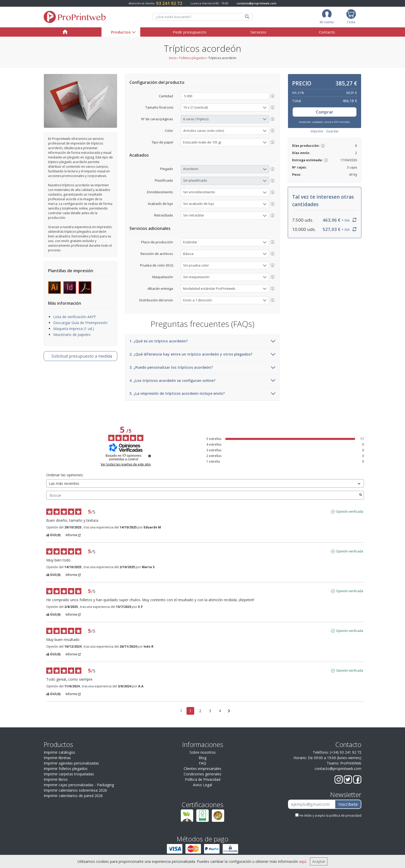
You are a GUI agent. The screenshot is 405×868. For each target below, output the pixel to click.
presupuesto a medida (82, 356)
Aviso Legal (202, 785)
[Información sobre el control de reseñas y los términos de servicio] (150, 456)
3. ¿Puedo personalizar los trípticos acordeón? (202, 368)
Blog (202, 758)
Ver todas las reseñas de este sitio (126, 464)
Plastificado (164, 180)
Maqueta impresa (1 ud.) (74, 329)
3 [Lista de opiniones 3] (210, 711)
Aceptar (319, 861)
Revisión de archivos (157, 254)
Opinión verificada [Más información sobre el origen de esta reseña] (350, 512)
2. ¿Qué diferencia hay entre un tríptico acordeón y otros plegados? (202, 355)
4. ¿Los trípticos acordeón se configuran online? (202, 381)
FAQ (202, 763)
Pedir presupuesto (190, 32)
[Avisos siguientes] (229, 711)
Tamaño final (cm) (159, 107)
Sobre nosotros (203, 752)
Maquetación (163, 277)
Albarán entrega (160, 288)
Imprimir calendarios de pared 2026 (73, 796)
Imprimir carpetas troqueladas (69, 774)
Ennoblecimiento (160, 192)
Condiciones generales (202, 774)
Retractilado (164, 215)
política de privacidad (345, 815)
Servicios (258, 32)
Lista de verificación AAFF (75, 317)
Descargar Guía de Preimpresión (80, 323)
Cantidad (166, 96)
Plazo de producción (157, 242)
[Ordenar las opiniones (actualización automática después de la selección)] (205, 483)
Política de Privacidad (203, 779)
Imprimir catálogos (59, 752)
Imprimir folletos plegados (66, 769)
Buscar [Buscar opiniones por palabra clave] (202, 495)
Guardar (332, 131)
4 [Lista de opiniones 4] (220, 711)
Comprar (325, 112)
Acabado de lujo (160, 204)
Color (169, 131)
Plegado (167, 169)
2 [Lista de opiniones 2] (200, 711)
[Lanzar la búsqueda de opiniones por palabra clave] (361, 495)
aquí (303, 861)
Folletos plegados (192, 58)
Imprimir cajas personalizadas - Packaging (79, 785)
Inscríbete (348, 804)
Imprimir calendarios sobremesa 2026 (75, 790)
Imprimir (317, 131)
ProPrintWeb (351, 763)
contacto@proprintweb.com (256, 3)
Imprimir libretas (57, 758)
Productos (121, 32)
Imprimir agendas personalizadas (71, 763)
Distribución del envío (156, 300)
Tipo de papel (162, 142)
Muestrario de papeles (72, 335)
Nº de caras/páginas (157, 119)
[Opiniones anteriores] (181, 710)
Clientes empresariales (202, 769)
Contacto (327, 32)
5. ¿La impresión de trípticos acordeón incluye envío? (202, 394)
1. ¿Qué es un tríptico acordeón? (202, 341)
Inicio (173, 58)
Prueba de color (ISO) (157, 265)
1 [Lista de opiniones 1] (190, 711)
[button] (48, 101)
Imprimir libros (56, 779)
